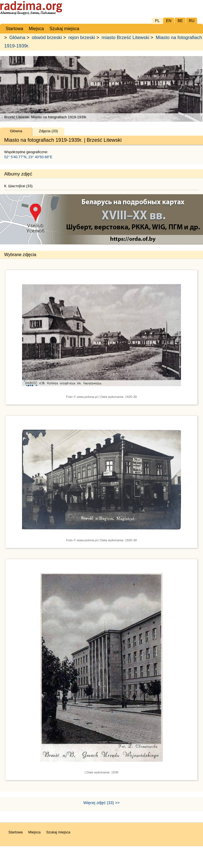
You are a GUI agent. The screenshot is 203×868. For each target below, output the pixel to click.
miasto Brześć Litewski (125, 38)
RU (192, 21)
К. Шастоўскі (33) (18, 186)
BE (180, 21)
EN (169, 21)
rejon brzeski (82, 38)
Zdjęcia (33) (48, 131)
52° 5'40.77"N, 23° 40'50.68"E (28, 157)
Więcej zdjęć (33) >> (101, 803)
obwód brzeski (47, 38)
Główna (17, 38)
